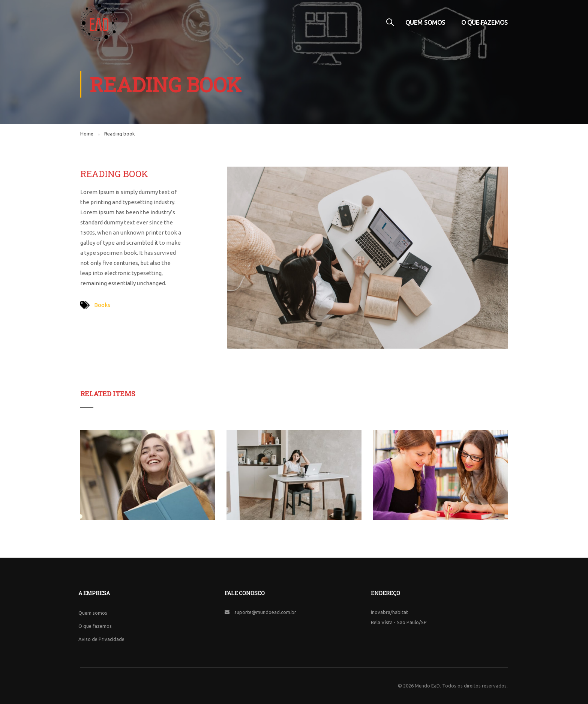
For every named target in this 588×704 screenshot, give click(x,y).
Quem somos (425, 23)
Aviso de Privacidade (101, 639)
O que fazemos (484, 23)
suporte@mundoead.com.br (265, 612)
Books (102, 305)
